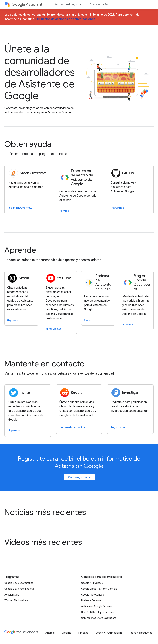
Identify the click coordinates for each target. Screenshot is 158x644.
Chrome (67, 633)
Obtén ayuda (28, 144)
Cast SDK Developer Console (98, 612)
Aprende (20, 250)
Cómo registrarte (79, 477)
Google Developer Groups (19, 583)
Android (50, 633)
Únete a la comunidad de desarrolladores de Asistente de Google (40, 72)
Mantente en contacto (45, 364)
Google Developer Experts (19, 589)
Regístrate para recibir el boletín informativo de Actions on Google (79, 462)
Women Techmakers (16, 600)
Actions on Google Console (97, 606)
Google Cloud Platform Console (99, 589)
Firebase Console (91, 600)
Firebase (83, 633)
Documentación (99, 4)
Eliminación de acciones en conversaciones (65, 19)
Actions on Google (66, 4)
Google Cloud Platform (109, 633)
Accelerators (12, 595)
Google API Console (92, 583)
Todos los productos (141, 633)
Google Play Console (93, 595)
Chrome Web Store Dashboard (99, 618)
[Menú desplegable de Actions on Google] (82, 4)
